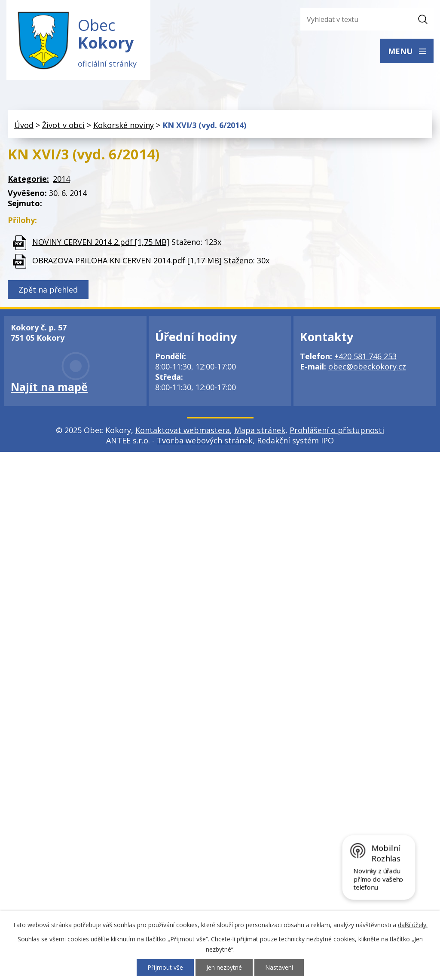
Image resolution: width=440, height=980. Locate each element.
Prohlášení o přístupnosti (337, 430)
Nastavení (279, 967)
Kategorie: (28, 179)
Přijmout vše (165, 967)
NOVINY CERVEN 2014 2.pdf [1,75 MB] (101, 242)
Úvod (24, 125)
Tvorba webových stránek (205, 441)
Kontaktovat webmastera (183, 430)
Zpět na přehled (48, 290)
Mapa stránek (260, 430)
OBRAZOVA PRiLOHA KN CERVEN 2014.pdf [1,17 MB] (127, 260)
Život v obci (63, 125)
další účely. (413, 925)
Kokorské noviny (124, 125)
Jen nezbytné (224, 967)
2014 (61, 179)
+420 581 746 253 (365, 357)
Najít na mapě (49, 387)
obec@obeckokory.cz (367, 367)
